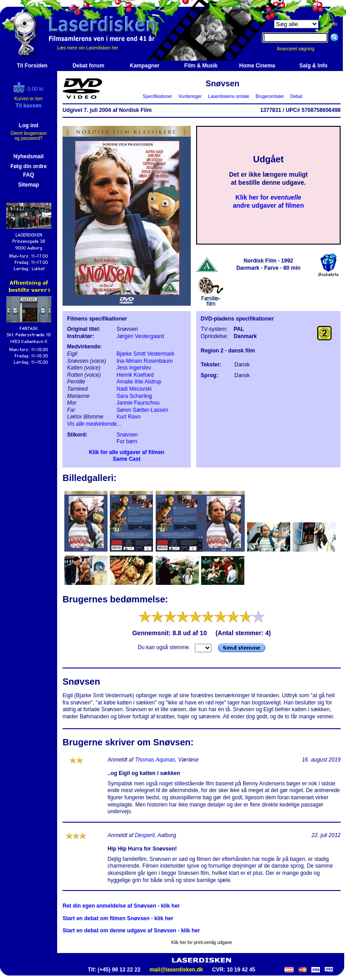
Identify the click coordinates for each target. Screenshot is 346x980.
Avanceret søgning (300, 49)
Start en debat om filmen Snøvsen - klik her (118, 918)
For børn (127, 441)
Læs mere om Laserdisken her (88, 48)
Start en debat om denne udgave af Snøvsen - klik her (131, 931)
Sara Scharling (134, 396)
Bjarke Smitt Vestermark (146, 354)
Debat (297, 96)
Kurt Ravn (128, 417)
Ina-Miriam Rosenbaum (145, 361)
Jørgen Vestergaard (140, 336)
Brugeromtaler (270, 96)
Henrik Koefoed (135, 375)
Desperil (145, 835)
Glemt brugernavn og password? (28, 136)
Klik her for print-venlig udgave (201, 942)
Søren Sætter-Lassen (142, 410)
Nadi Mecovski (134, 389)
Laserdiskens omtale (229, 96)
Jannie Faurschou (138, 403)
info (333, 24)
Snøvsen (127, 435)
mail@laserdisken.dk (176, 970)
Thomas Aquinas (155, 760)
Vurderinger (190, 96)
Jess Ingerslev (134, 368)
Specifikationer (158, 96)
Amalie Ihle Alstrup (139, 382)
